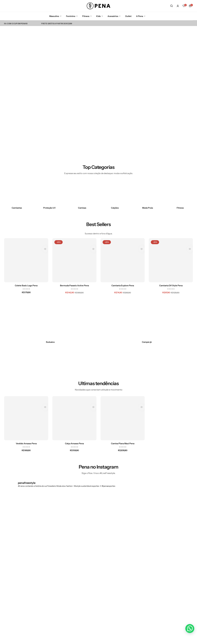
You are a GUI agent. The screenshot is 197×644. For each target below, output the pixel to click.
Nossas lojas (66, 591)
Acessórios (113, 16)
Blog (62, 581)
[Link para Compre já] (147, 342)
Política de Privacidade (93, 592)
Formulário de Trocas (98, 586)
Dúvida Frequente (96, 572)
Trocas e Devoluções (97, 581)
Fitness (86, 16)
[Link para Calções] (115, 192)
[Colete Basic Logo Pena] (26, 260)
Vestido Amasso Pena (26, 444)
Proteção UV (49, 208)
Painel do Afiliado (68, 610)
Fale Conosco (94, 577)
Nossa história (67, 572)
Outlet (128, 16)
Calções (115, 208)
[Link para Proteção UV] (49, 192)
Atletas (63, 586)
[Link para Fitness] (180, 192)
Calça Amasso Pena (74, 444)
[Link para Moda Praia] (148, 192)
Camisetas (17, 208)
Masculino (54, 16)
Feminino (71, 16)
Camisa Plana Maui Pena (123, 444)
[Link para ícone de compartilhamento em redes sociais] (145, 577)
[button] (184, 6)
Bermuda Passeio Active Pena (74, 286)
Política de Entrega (97, 598)
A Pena (140, 16)
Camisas (82, 208)
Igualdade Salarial (96, 602)
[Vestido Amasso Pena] (26, 418)
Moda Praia (147, 208)
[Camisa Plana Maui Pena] (123, 418)
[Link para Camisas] (82, 192)
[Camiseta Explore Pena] (123, 260)
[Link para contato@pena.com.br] (14, 595)
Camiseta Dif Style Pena (171, 286)
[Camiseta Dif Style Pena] (171, 260)
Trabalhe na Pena (68, 600)
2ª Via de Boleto (67, 605)
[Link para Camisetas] (17, 192)
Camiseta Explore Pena (123, 286)
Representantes (67, 596)
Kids (98, 16)
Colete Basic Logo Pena (26, 286)
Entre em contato (68, 577)
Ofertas (119, 596)
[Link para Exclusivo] (50, 342)
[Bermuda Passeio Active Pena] (74, 260)
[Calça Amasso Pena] (74, 418)
